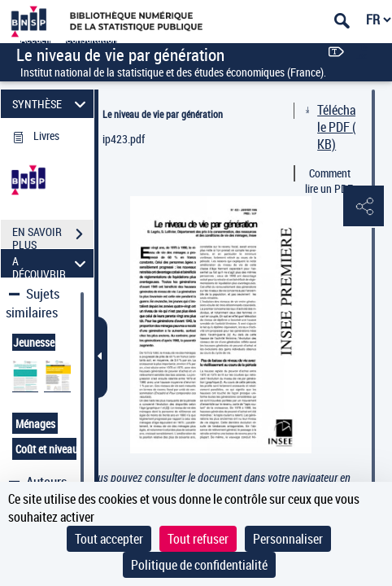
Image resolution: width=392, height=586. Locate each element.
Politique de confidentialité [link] (199, 565)
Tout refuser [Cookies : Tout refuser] (198, 539)
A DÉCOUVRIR (51, 263)
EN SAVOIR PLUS (53, 236)
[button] (364, 207)
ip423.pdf (124, 139)
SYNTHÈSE (51, 104)
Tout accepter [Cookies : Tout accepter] (109, 539)
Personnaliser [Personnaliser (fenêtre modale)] (288, 539)
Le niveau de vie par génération (163, 114)
